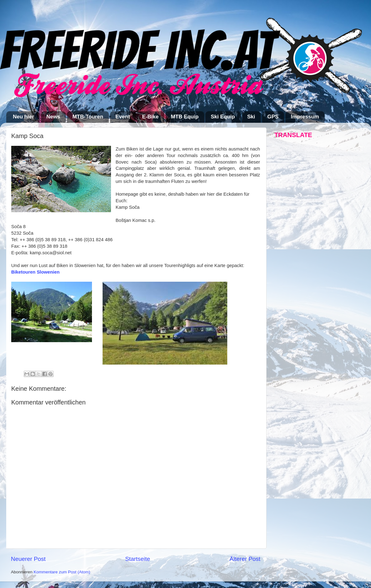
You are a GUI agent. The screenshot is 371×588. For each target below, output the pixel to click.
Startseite (137, 559)
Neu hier (23, 117)
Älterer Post (245, 559)
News (53, 117)
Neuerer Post (28, 559)
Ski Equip (223, 117)
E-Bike (150, 117)
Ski (251, 117)
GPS (273, 117)
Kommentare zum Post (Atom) (62, 572)
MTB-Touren (88, 117)
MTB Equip (185, 117)
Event (123, 117)
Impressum (305, 117)
